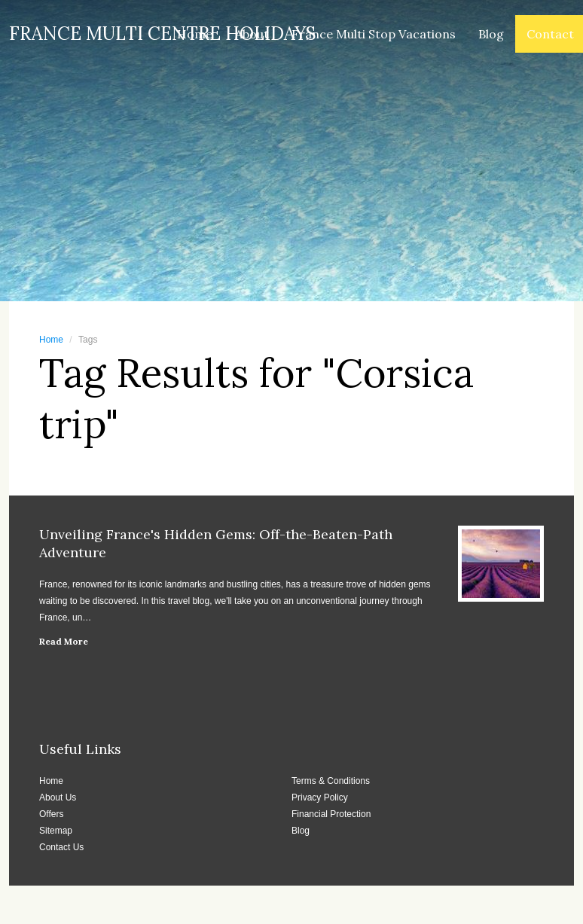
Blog (491, 34)
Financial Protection (331, 814)
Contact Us (61, 847)
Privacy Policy (320, 797)
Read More (64, 641)
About (252, 34)
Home (195, 34)
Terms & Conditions (331, 781)
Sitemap (56, 831)
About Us (58, 797)
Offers (51, 814)
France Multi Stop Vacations (374, 34)
